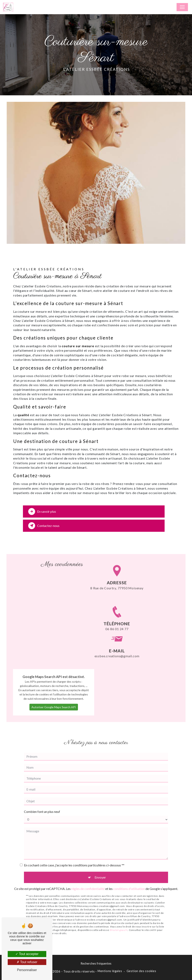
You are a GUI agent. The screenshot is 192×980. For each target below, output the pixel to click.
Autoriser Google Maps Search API (54, 690)
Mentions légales (110, 971)
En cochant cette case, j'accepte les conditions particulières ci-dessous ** (74, 848)
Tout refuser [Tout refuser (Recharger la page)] (27, 962)
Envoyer (100, 861)
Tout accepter (27, 954)
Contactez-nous (44, 526)
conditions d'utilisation (129, 872)
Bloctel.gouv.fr (119, 913)
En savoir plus (42, 511)
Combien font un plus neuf (42, 795)
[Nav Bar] (182, 7)
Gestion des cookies (141, 971)
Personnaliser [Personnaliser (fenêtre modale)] (27, 970)
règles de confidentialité (88, 872)
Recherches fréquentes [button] (96, 963)
